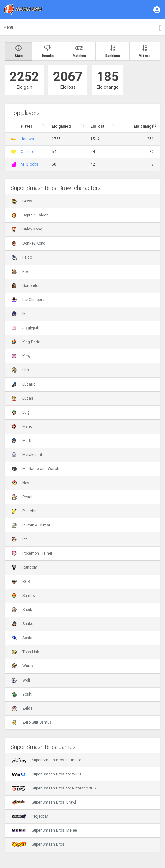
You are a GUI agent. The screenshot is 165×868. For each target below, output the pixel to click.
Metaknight (27, 455)
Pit (19, 539)
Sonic (22, 638)
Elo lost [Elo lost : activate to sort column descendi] (97, 126)
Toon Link (25, 652)
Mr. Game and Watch (35, 469)
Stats (19, 51)
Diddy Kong (27, 229)
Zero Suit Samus (32, 722)
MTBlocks (30, 164)
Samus (23, 596)
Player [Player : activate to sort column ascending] (27, 126)
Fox (20, 272)
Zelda (22, 708)
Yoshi (22, 694)
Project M (30, 816)
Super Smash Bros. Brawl (44, 802)
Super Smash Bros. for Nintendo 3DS (54, 788)
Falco (22, 257)
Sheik (22, 610)
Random (24, 567)
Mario (22, 426)
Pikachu (24, 511)
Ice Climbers (28, 300)
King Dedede (28, 342)
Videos (145, 51)
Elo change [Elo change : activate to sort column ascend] (144, 126)
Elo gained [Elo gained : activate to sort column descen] (61, 126)
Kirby (21, 356)
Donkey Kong (28, 243)
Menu (8, 27)
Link (20, 370)
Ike (20, 314)
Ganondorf (26, 286)
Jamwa (27, 139)
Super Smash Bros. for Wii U (46, 774)
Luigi (21, 412)
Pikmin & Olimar (31, 525)
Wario (22, 666)
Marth (22, 441)
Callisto (27, 152)
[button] (157, 10)
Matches (80, 51)
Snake (22, 624)
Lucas (22, 398)
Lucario (24, 384)
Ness (22, 483)
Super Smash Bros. (38, 844)
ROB (21, 582)
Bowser (24, 201)
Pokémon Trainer (32, 553)
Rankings (113, 51)
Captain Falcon (30, 215)
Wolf (21, 680)
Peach (23, 497)
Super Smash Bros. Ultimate (46, 760)
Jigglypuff (26, 328)
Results (48, 51)
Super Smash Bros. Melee (44, 830)
